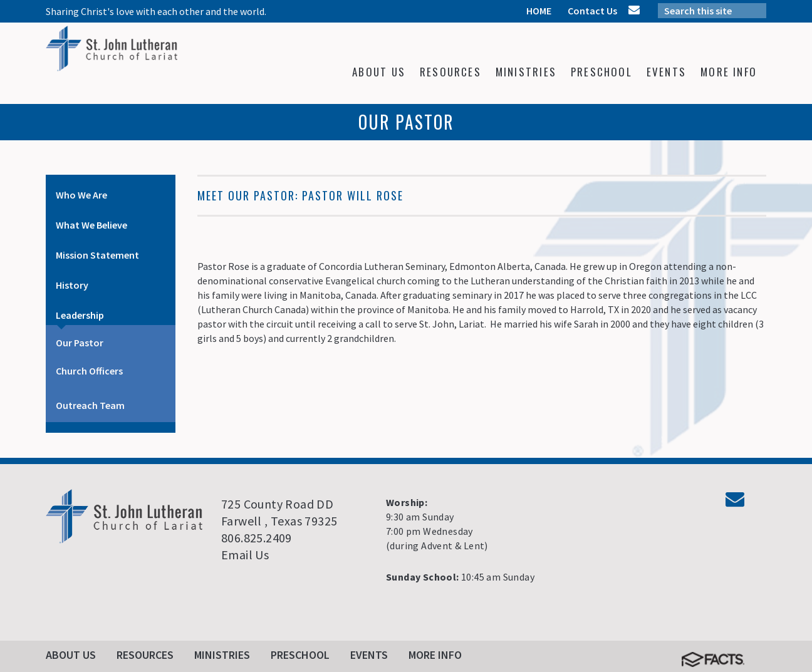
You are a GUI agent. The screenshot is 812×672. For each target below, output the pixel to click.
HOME (539, 11)
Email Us (245, 555)
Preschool (300, 655)
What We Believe (91, 225)
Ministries (222, 655)
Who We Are (81, 195)
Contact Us (592, 11)
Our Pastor (80, 343)
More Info (435, 655)
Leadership (80, 315)
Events (369, 655)
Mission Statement (97, 255)
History (72, 285)
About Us (71, 655)
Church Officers (89, 371)
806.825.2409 (257, 538)
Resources (145, 655)
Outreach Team (90, 405)
